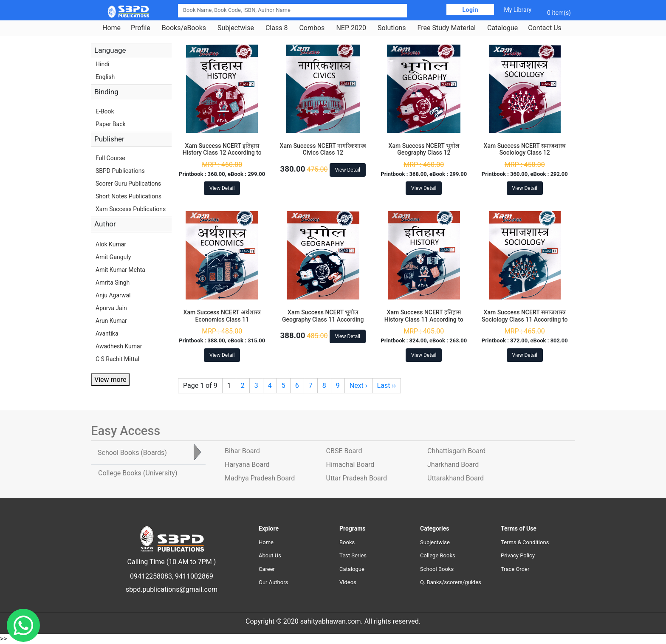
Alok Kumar (111, 244)
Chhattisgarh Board (456, 451)
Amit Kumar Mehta (120, 270)
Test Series (353, 555)
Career (267, 569)
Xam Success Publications (131, 209)
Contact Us (545, 28)
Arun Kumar (111, 321)
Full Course (110, 158)
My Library (518, 10)
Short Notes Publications (128, 196)
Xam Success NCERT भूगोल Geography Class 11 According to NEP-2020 (323, 319)
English (105, 77)
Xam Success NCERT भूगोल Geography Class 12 (424, 149)
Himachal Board (350, 465)
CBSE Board (344, 451)
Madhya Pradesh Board (260, 478)
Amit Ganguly (113, 257)
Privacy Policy (518, 555)
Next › (358, 386)
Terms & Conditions (525, 542)
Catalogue (502, 28)
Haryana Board (247, 465)
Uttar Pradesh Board (357, 478)
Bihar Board (242, 451)
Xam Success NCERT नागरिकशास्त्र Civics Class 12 (323, 149)
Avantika (107, 333)
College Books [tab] (138, 473)
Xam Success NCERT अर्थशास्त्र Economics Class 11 (222, 316)
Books (347, 542)
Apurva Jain (111, 308)
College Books (438, 555)
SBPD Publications (120, 171)
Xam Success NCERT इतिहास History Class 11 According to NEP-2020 (424, 319)
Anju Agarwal (113, 295)
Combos (312, 28)
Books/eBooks (184, 28)
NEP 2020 (351, 28)
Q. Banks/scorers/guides (451, 582)
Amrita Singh (113, 282)
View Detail (222, 188)
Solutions (392, 28)
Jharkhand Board (453, 465)
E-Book (105, 111)
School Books (437, 569)
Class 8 (277, 28)
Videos (348, 582)
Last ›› (387, 386)
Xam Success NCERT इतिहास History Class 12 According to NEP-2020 (222, 153)
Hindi (102, 64)
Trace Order (515, 569)
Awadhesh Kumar (119, 346)
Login (470, 10)
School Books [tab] (132, 453)
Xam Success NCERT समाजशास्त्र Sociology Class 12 (525, 149)
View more (110, 380)
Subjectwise (236, 28)
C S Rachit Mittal (117, 359)
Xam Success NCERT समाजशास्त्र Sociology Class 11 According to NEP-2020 (525, 319)
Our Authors (273, 582)
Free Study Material (447, 28)
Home (111, 28)
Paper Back (111, 124)
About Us (270, 555)
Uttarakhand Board (456, 478)
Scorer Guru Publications (128, 184)
